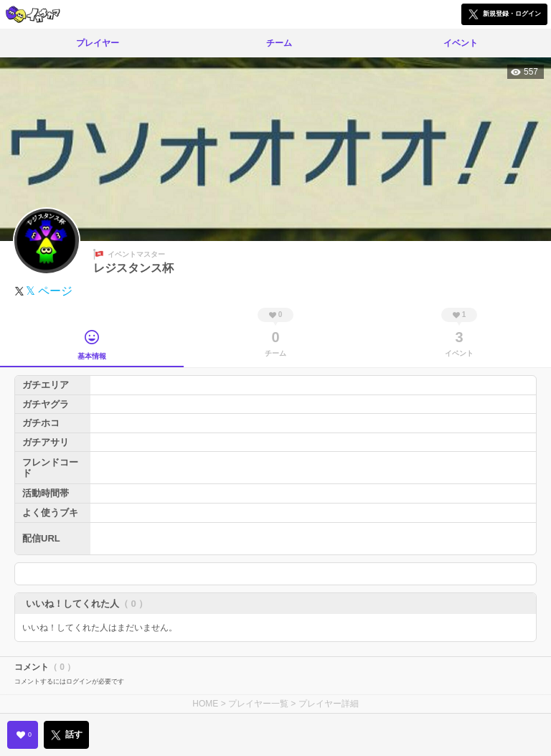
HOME (205, 704)
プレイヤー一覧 (258, 704)
